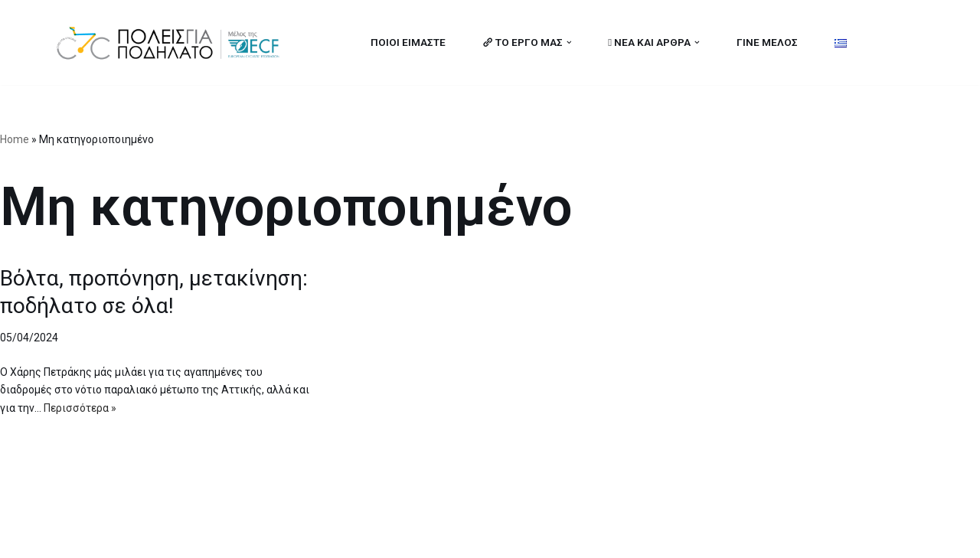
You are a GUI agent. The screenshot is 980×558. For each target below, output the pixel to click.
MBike (249, 537)
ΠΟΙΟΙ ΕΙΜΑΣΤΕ (407, 42)
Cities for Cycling (103, 537)
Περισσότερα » (80, 408)
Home (15, 139)
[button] (568, 42)
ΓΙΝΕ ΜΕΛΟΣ (767, 42)
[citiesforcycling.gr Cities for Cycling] (172, 42)
